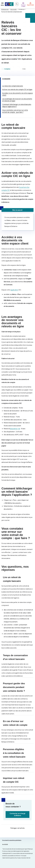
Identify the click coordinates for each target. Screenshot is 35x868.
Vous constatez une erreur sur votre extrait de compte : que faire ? (15, 111)
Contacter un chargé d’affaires (17, 814)
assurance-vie (15, 429)
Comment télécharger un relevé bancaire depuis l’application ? (17, 105)
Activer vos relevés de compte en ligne (17, 89)
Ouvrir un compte (23, 6)
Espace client (30, 5)
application (14, 290)
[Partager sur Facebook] (20, 834)
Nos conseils (13, 9)
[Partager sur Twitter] (15, 834)
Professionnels (5, 9)
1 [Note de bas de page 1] (17, 58)
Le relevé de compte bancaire (13, 86)
